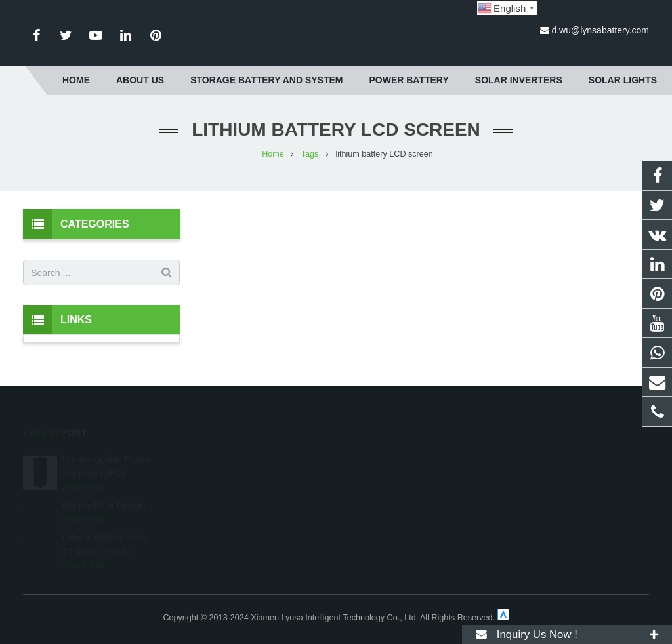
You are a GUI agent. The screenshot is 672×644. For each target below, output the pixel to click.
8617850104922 (389, 434)
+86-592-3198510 (392, 453)
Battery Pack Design (104, 479)
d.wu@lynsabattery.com (600, 30)
